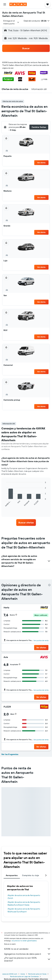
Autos (23, 974)
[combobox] (11, 22)
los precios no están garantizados (24, 941)
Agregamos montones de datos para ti (27, 954)
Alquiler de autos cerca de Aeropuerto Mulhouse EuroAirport (24, 910)
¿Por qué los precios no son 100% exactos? (27, 959)
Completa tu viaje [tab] (31, 875)
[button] (5, 4)
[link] (26, 523)
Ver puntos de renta (41, 640)
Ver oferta (41, 163)
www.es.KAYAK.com (10, 974)
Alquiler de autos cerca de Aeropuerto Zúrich (24, 897)
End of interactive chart (5, 509)
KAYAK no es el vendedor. (27, 949)
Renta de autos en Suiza (37, 974)
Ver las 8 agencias (10, 754)
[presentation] (49, 585)
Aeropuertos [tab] (12, 875)
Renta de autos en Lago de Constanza (24, 976)
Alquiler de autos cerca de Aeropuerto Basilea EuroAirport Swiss (24, 903)
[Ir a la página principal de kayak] (18, 4)
